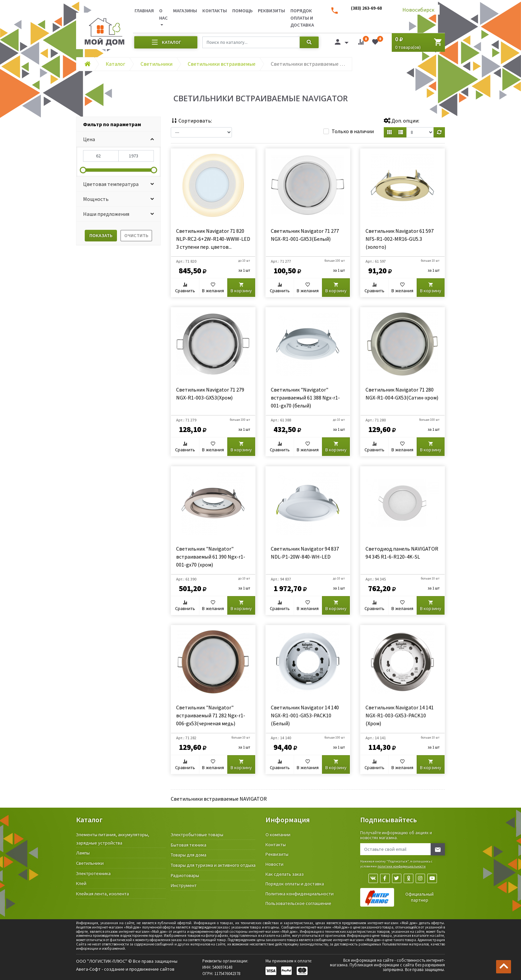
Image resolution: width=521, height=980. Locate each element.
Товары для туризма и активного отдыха (213, 865)
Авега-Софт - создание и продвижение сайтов (125, 969)
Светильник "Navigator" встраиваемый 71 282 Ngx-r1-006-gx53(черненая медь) (211, 715)
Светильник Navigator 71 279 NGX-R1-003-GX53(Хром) (210, 394)
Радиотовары (185, 875)
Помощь (242, 11)
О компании (278, 835)
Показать (101, 235)
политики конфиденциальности (402, 866)
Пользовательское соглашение (298, 903)
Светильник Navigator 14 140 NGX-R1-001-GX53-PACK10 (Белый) (305, 715)
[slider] (83, 170)
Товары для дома (189, 855)
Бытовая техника (189, 845)
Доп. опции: (402, 121)
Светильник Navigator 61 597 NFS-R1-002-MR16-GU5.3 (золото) (400, 239)
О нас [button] (163, 14)
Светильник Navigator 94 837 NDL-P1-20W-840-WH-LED (305, 553)
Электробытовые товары (197, 835)
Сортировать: (191, 121)
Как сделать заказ (285, 874)
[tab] (118, 124)
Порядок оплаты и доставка (302, 18)
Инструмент (184, 885)
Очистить (136, 235)
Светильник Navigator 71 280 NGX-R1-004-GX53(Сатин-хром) (402, 394)
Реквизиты (271, 11)
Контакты (215, 11)
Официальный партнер (419, 898)
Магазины (185, 11)
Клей (81, 883)
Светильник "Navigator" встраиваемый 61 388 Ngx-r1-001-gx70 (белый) (305, 398)
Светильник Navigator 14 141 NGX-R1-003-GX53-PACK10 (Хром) (400, 715)
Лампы (83, 853)
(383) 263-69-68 (366, 8)
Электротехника (93, 873)
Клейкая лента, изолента (103, 894)
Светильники (90, 863)
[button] (118, 139)
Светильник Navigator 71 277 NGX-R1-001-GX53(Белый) (305, 235)
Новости (274, 864)
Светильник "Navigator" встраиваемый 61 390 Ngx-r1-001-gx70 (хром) (211, 557)
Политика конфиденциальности (300, 894)
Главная (144, 11)
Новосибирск (418, 10)
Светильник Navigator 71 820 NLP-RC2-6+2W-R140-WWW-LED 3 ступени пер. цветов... (213, 239)
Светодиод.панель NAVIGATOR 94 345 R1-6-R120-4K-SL (402, 553)
